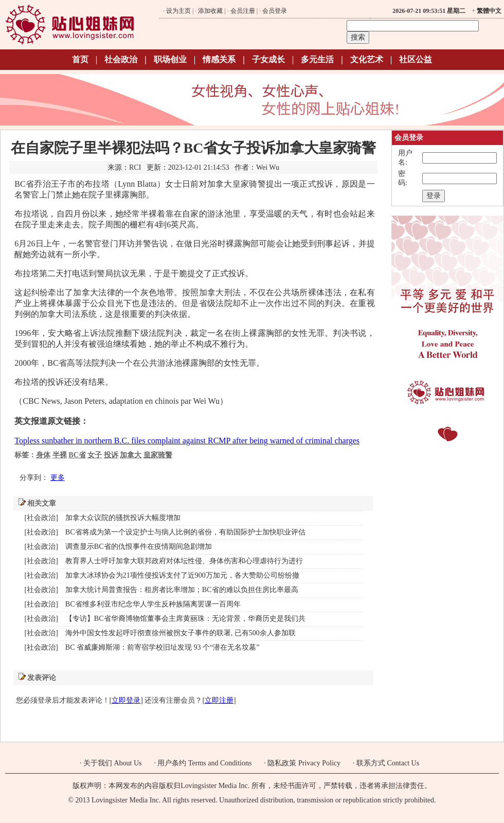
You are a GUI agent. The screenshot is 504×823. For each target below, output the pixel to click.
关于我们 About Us (113, 763)
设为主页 (178, 11)
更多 (58, 478)
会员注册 (243, 11)
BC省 (77, 455)
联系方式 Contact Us (388, 763)
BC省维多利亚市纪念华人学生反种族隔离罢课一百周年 (153, 604)
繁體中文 (489, 11)
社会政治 (121, 59)
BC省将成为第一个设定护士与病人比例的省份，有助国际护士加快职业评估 (185, 532)
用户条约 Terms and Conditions (204, 763)
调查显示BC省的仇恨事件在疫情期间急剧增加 (139, 547)
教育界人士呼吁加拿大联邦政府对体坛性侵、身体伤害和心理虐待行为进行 (184, 561)
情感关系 (219, 59)
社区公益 (416, 59)
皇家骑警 (158, 455)
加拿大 (131, 455)
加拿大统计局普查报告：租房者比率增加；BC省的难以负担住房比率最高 (182, 590)
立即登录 (126, 700)
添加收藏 (210, 11)
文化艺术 (367, 59)
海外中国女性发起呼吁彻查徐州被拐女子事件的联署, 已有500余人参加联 (181, 633)
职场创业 (170, 59)
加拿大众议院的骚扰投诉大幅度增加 (123, 518)
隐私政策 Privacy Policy (304, 763)
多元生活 (317, 59)
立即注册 (219, 700)
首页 (80, 59)
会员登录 (275, 11)
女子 (95, 455)
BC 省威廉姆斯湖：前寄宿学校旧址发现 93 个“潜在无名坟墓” (163, 647)
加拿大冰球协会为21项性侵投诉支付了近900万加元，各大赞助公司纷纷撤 (182, 575)
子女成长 (268, 59)
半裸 (60, 455)
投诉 (111, 455)
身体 (43, 455)
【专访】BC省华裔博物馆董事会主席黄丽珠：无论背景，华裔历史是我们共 (185, 619)
